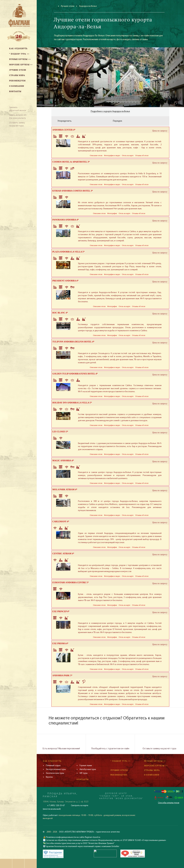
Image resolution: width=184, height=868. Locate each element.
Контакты (83, 779)
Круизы (49, 777)
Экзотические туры (55, 773)
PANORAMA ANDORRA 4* (65, 220)
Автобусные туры (88, 769)
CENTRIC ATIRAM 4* (63, 554)
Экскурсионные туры (56, 769)
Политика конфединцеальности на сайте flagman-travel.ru (73, 837)
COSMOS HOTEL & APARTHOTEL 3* (71, 162)
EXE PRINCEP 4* (61, 611)
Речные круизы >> (155, 761)
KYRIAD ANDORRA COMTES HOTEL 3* (72, 191)
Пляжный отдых (53, 766)
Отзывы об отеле (142, 155)
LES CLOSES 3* (60, 432)
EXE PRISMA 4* (60, 643)
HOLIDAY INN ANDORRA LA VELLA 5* (72, 403)
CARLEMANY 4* (61, 522)
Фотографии (112, 213)
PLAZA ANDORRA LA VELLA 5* (68, 252)
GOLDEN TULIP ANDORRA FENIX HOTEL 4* (75, 374)
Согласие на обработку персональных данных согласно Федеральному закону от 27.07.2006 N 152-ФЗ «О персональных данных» (106, 840)
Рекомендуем (119, 775)
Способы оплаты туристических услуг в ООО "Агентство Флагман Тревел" (80, 843)
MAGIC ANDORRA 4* (63, 461)
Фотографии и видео (112, 155)
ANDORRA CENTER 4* (64, 130)
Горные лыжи (86, 766)
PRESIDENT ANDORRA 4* (65, 281)
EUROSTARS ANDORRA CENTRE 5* (70, 583)
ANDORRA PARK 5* (62, 676)
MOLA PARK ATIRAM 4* (65, 490)
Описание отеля (96, 155)
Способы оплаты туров (169, 803)
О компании (152, 775)
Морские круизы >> (156, 766)
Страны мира (152, 770)
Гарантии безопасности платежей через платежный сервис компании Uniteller (82, 846)
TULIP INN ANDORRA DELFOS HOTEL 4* (73, 342)
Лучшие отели (68, 6)
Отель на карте (128, 155)
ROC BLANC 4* (60, 313)
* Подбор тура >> (121, 761)
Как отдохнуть (52, 761)
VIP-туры (84, 773)
